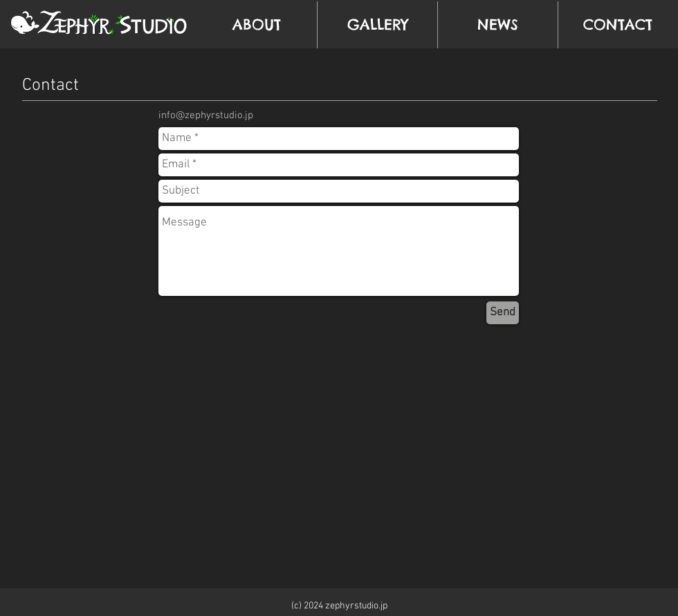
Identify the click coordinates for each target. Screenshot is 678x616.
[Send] (503, 313)
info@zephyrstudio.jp (206, 115)
